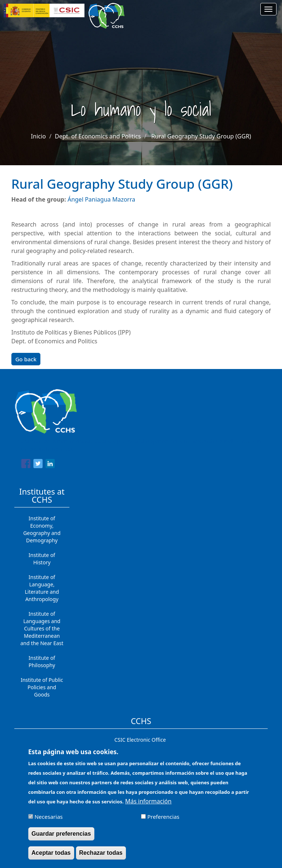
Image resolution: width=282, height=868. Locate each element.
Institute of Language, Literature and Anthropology (42, 588)
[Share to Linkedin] (50, 465)
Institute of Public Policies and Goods (42, 687)
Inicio (38, 136)
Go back (26, 359)
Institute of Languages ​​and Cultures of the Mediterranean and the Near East (42, 628)
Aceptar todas (51, 853)
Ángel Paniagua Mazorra (101, 199)
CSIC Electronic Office (140, 740)
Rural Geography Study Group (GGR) (201, 136)
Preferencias (163, 817)
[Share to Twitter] (38, 465)
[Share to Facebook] (26, 465)
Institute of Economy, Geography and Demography (42, 529)
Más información (148, 801)
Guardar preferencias (61, 834)
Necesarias (49, 817)
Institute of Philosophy (42, 661)
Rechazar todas (101, 853)
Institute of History (42, 559)
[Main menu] (268, 9)
